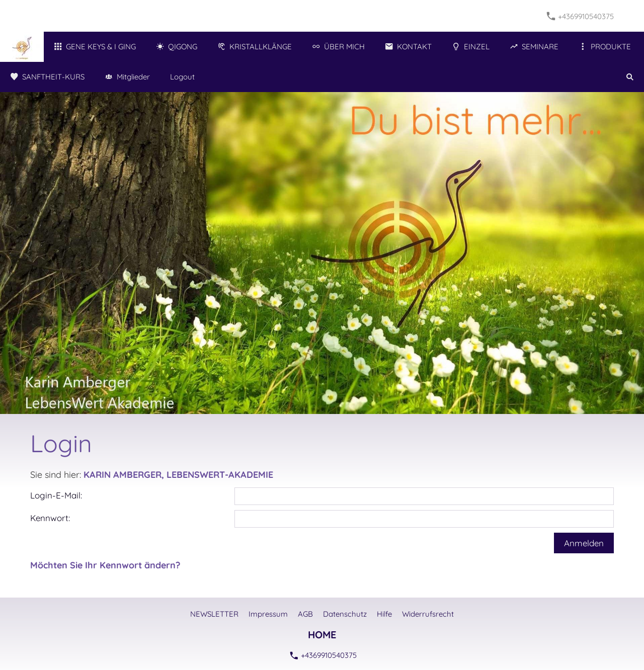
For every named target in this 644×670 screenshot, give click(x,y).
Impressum (268, 614)
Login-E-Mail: (56, 495)
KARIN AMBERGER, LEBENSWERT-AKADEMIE (178, 475)
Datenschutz (345, 614)
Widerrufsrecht (428, 614)
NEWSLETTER (214, 614)
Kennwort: (50, 518)
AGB (305, 614)
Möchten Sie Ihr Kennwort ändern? (105, 565)
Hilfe (384, 614)
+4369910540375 (580, 16)
